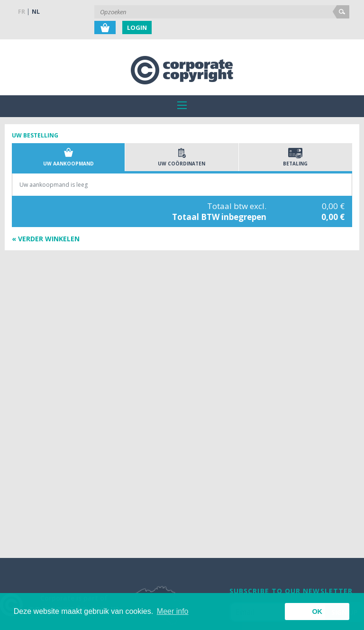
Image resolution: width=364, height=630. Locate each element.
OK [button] (317, 612)
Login (137, 27)
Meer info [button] (173, 611)
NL (36, 12)
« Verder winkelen (46, 239)
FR (22, 12)
